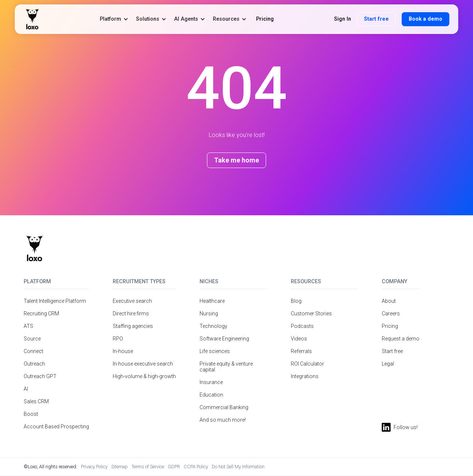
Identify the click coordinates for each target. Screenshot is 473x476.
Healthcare (212, 301)
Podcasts (302, 326)
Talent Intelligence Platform (55, 301)
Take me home (236, 160)
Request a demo (401, 339)
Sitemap (120, 467)
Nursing (209, 314)
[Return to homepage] (35, 249)
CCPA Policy (196, 467)
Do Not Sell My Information (238, 467)
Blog (296, 301)
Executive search (132, 301)
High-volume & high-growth (144, 376)
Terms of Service (148, 467)
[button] (114, 19)
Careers (391, 314)
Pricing (390, 326)
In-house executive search (143, 364)
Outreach (34, 364)
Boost (31, 414)
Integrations (305, 376)
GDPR (174, 467)
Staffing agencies (133, 326)
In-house (123, 351)
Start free (376, 19)
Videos (299, 339)
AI (26, 389)
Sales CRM (36, 401)
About (389, 301)
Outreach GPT (40, 376)
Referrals (301, 351)
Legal (388, 364)
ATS (28, 326)
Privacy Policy (94, 467)
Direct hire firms (131, 314)
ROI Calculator (307, 364)
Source (32, 339)
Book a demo (426, 19)
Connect (33, 351)
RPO (118, 339)
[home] (32, 19)
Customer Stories (311, 314)
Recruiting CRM (41, 314)
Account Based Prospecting (56, 427)
